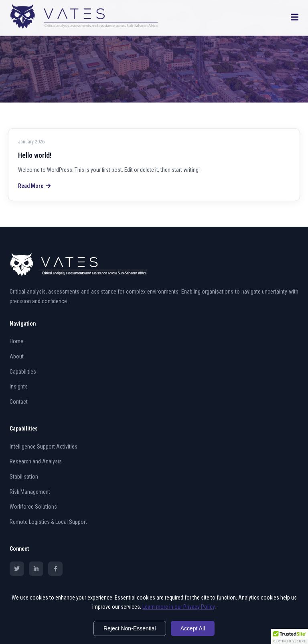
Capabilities (23, 372)
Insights (19, 386)
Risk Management (30, 492)
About (17, 356)
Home (16, 341)
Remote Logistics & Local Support (48, 522)
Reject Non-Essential (130, 628)
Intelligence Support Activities (44, 447)
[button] (290, 636)
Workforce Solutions (33, 507)
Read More (34, 186)
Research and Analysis (36, 461)
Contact (19, 402)
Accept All (193, 628)
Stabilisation (24, 477)
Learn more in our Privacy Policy (178, 607)
